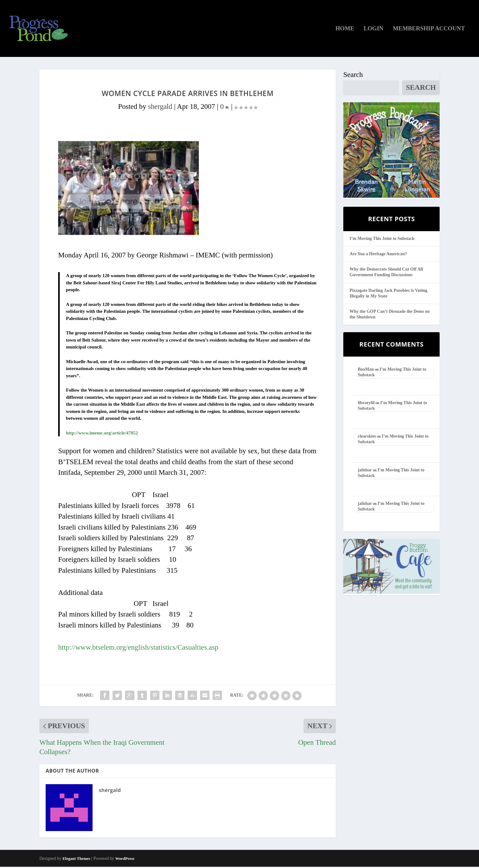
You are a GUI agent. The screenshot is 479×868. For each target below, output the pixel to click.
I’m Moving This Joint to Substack (382, 240)
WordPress (125, 860)
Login (373, 30)
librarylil (366, 404)
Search (353, 76)
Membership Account (429, 30)
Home (345, 30)
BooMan (366, 370)
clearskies (367, 437)
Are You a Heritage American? (378, 255)
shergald (160, 108)
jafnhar (365, 471)
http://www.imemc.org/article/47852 (102, 434)
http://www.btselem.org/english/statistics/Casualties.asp (138, 649)
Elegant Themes (76, 860)
